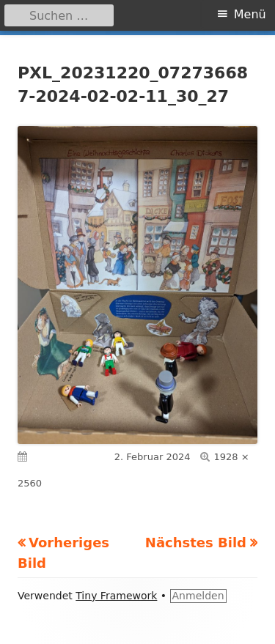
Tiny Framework (116, 596)
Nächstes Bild (196, 543)
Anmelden (198, 596)
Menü (250, 14)
